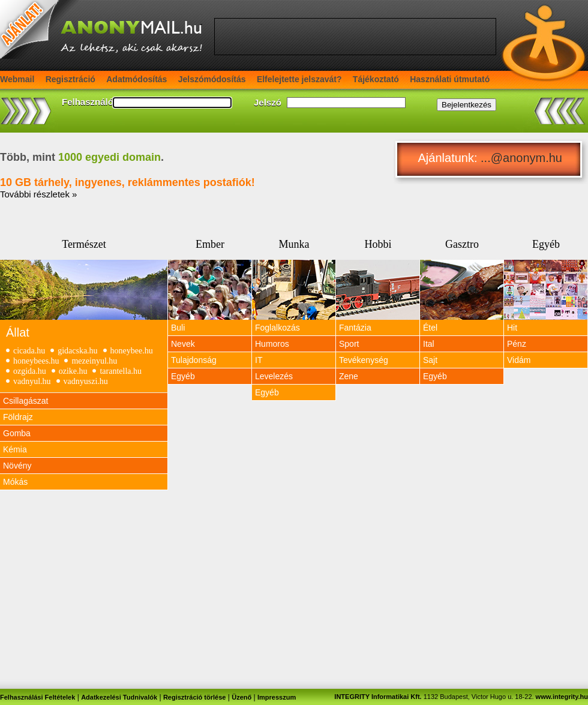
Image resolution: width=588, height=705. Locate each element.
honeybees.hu (36, 361)
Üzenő (241, 697)
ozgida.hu (30, 371)
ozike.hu (73, 371)
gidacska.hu (77, 351)
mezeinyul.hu (94, 361)
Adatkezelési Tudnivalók (119, 697)
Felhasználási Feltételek (37, 697)
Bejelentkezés (466, 105)
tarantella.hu (121, 371)
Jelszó (268, 102)
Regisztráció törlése (195, 697)
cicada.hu (29, 351)
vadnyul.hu (32, 381)
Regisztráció (70, 79)
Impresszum (277, 697)
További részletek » (38, 194)
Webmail (17, 79)
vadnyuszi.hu (86, 381)
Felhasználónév (95, 102)
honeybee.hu (132, 351)
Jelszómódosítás (212, 79)
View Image (84, 290)
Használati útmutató (450, 79)
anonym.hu (532, 158)
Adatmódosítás (136, 79)
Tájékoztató (376, 79)
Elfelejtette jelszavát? (299, 79)
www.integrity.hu (562, 697)
